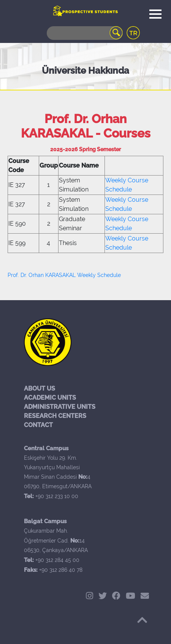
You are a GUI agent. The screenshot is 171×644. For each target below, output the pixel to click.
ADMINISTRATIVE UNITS (60, 407)
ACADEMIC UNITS (50, 398)
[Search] (85, 33)
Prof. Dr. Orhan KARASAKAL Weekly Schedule (64, 275)
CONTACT (38, 425)
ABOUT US (40, 388)
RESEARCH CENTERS (55, 416)
